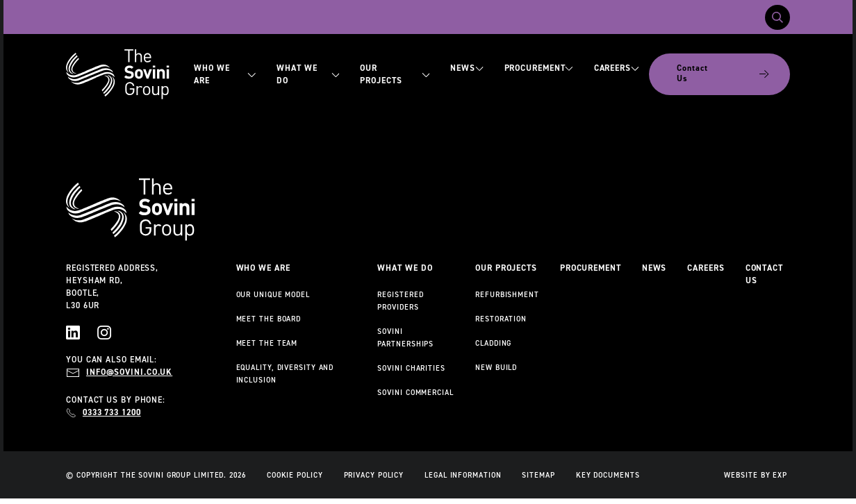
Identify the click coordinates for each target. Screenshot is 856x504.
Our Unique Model (273, 294)
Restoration (501, 319)
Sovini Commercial (415, 392)
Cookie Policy (295, 475)
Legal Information (463, 475)
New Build (496, 367)
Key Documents (608, 475)
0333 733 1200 (112, 412)
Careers (617, 68)
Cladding (493, 343)
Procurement (539, 68)
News (467, 68)
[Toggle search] (777, 17)
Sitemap (538, 475)
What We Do (308, 74)
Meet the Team (267, 343)
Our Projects (395, 74)
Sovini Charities (411, 368)
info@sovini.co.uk (129, 372)
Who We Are (225, 74)
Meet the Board (269, 319)
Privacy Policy (374, 475)
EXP (780, 475)
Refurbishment (507, 294)
